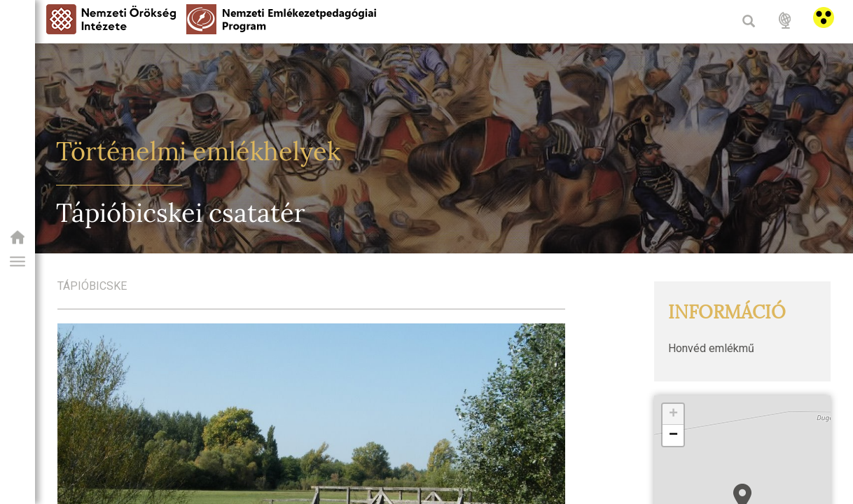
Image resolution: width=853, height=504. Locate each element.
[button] (18, 262)
